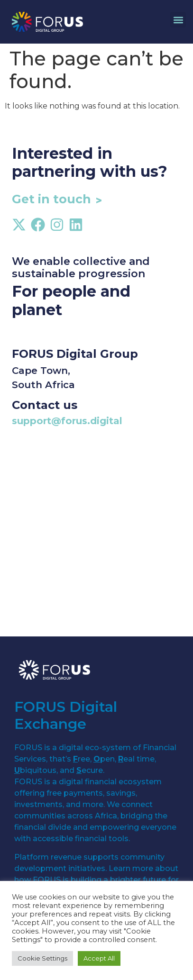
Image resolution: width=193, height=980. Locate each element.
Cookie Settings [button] (42, 958)
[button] (178, 20)
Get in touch (51, 199)
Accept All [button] (99, 958)
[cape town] (96, 542)
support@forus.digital (67, 421)
